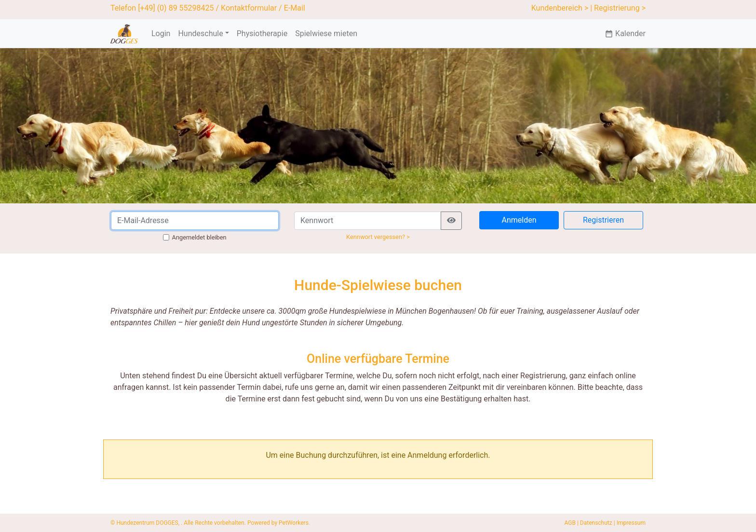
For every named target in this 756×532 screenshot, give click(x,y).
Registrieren (603, 220)
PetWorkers (294, 523)
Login (161, 33)
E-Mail (295, 8)
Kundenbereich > (560, 8)
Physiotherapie (262, 33)
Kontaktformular (249, 8)
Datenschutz (596, 523)
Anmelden (519, 220)
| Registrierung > (618, 8)
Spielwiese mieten (326, 33)
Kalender (625, 33)
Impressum (631, 523)
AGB (570, 523)
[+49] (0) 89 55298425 (176, 8)
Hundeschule (200, 33)
